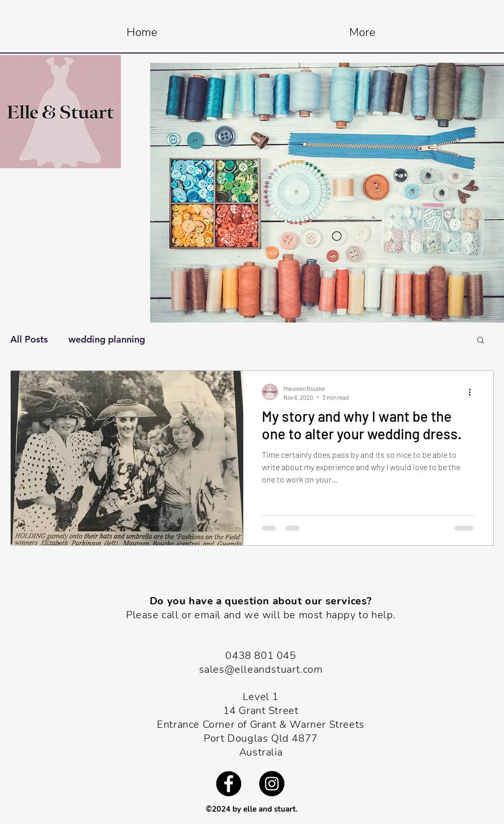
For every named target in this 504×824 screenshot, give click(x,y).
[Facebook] (229, 784)
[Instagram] (272, 784)
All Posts (29, 339)
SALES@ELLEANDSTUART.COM (372, 13)
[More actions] (473, 392)
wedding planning (107, 339)
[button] (481, 341)
